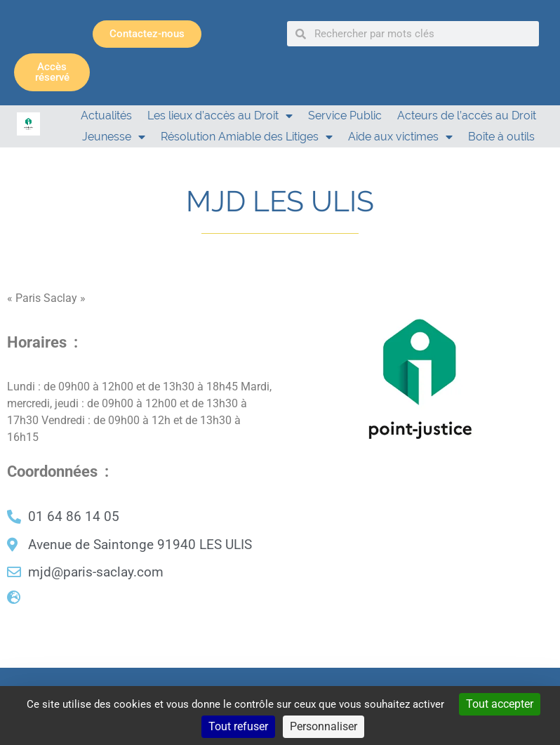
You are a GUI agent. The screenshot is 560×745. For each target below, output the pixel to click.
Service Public (345, 116)
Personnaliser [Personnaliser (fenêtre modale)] (324, 726)
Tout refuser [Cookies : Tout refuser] (238, 726)
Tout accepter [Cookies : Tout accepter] (500, 704)
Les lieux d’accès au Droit (220, 116)
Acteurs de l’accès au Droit (467, 116)
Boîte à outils (501, 137)
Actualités (106, 116)
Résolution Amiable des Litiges (247, 137)
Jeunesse (114, 137)
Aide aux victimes (400, 137)
